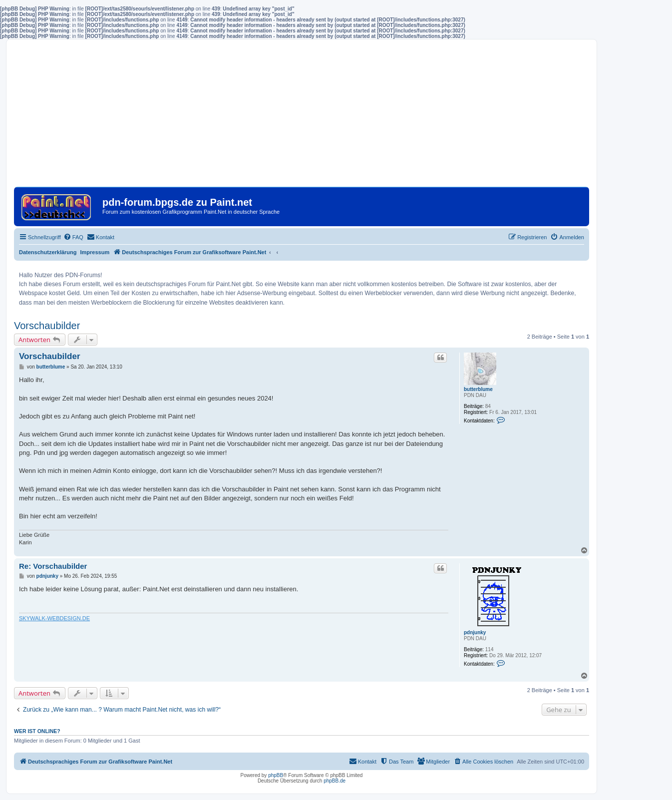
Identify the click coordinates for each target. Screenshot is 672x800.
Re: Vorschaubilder (53, 566)
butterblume (478, 389)
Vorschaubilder (47, 326)
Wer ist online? (37, 731)
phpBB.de (335, 781)
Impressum (95, 252)
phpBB (276, 775)
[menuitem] (73, 237)
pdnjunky (475, 632)
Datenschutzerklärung (48, 252)
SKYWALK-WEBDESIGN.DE (54, 618)
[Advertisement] (302, 117)
